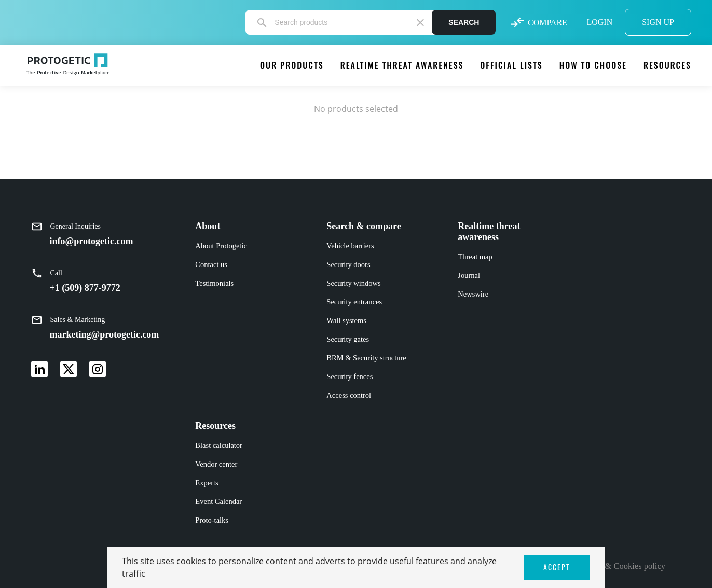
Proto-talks (212, 520)
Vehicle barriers (350, 246)
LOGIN (599, 22)
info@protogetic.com (92, 241)
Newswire (473, 294)
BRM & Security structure (366, 358)
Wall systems (346, 320)
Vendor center (216, 464)
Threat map (475, 257)
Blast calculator (219, 445)
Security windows (353, 283)
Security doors (348, 264)
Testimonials (214, 283)
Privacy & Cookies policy (621, 566)
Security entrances (354, 302)
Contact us (211, 264)
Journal (469, 275)
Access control (349, 395)
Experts (207, 483)
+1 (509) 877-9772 (85, 288)
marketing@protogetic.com (105, 334)
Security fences (350, 376)
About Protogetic (221, 246)
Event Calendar (218, 501)
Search (464, 22)
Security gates (348, 339)
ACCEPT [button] (557, 567)
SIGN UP (658, 22)
